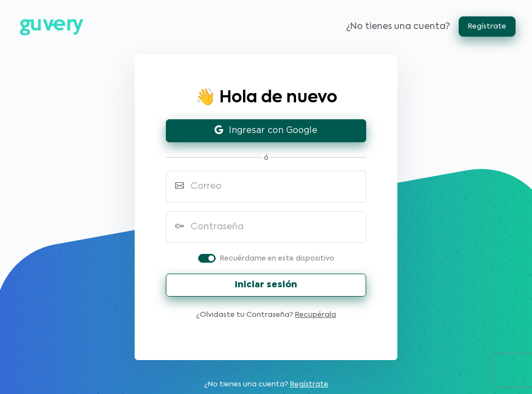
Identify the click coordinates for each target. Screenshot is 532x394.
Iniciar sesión (266, 285)
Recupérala (316, 315)
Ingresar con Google (266, 131)
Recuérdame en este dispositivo (277, 259)
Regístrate (487, 27)
